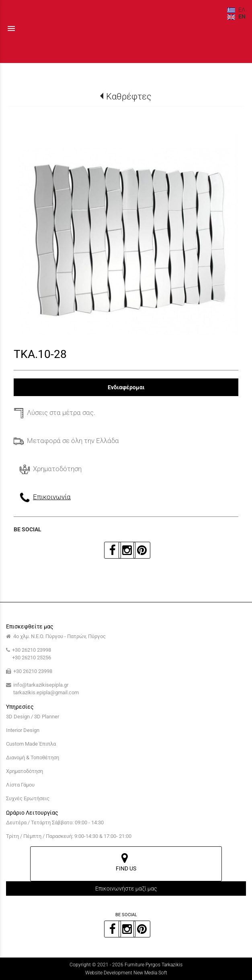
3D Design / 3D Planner (33, 717)
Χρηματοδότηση (25, 771)
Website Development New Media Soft (126, 973)
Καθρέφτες (129, 96)
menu (11, 28)
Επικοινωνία (52, 497)
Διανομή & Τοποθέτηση (33, 757)
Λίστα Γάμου (20, 785)
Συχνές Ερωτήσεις (28, 798)
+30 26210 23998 (32, 650)
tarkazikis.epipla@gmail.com (46, 692)
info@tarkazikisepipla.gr (41, 685)
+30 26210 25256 (32, 658)
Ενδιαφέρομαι (126, 387)
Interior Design (23, 730)
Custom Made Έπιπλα (31, 744)
